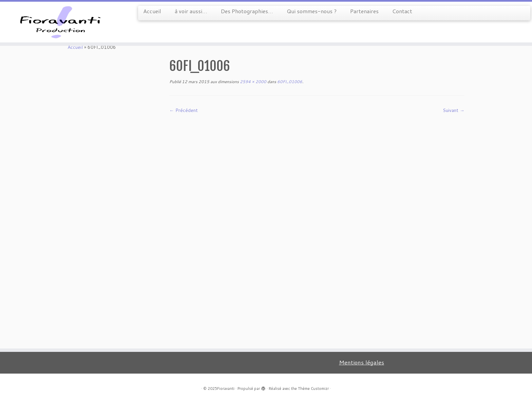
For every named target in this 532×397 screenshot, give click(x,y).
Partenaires (364, 11)
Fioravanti (226, 389)
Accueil (152, 11)
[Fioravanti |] (61, 22)
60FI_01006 (289, 82)
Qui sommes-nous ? (312, 11)
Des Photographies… (247, 11)
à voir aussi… (191, 11)
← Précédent (184, 110)
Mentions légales (362, 362)
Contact (402, 11)
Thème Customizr (313, 389)
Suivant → (454, 110)
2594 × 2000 (253, 82)
